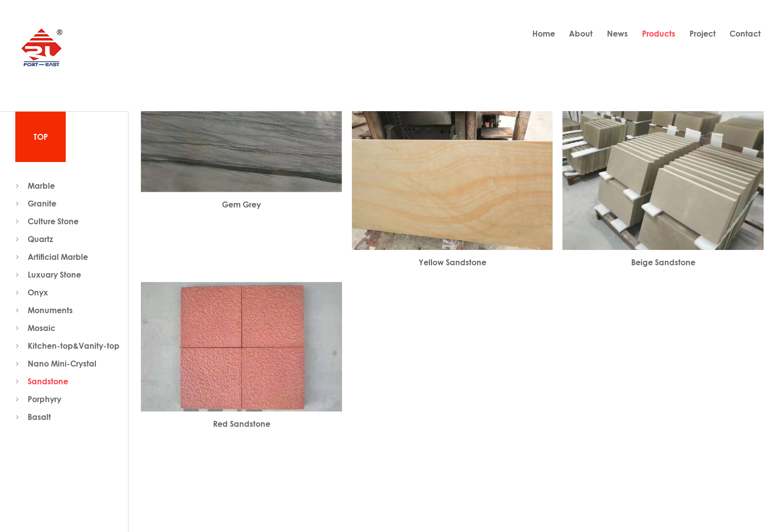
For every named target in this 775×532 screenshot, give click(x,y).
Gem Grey (241, 205)
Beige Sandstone (663, 262)
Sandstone (48, 381)
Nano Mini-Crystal (62, 364)
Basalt (39, 417)
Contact (745, 34)
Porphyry (44, 399)
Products (659, 34)
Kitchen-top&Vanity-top (74, 346)
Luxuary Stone (54, 275)
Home (544, 34)
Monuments (50, 310)
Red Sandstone (242, 424)
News (617, 34)
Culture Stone (53, 221)
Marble (41, 186)
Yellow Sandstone (452, 262)
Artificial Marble (58, 257)
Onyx (38, 292)
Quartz (40, 239)
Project (703, 34)
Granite (42, 204)
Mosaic (42, 328)
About (581, 34)
